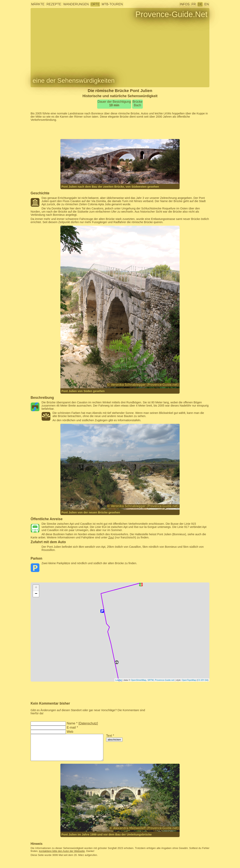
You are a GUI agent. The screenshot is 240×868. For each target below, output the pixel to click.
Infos (185, 4)
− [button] (36, 594)
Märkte (38, 4)
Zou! (111, 537)
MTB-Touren (112, 4)
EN (207, 4)
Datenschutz (88, 723)
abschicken (114, 740)
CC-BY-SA (203, 680)
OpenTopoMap (189, 680)
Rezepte (54, 4)
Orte (95, 4)
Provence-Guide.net (165, 680)
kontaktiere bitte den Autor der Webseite (62, 851)
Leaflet (119, 680)
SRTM (150, 680)
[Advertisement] (120, 130)
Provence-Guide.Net (171, 14)
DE (200, 4)
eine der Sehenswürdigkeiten (74, 81)
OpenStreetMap (138, 680)
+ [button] (36, 588)
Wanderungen (76, 4)
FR (194, 4)
